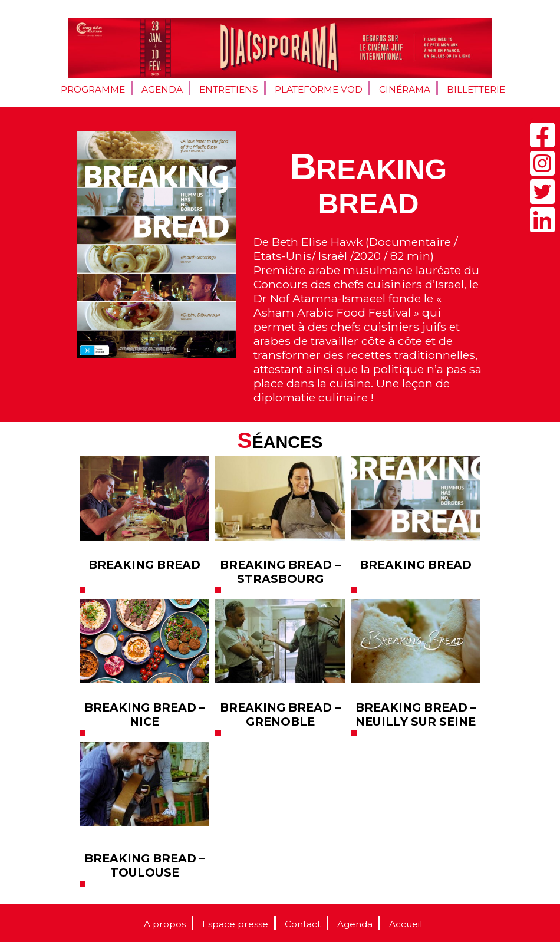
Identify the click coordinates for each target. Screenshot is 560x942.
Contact (303, 924)
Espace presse (235, 924)
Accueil (406, 924)
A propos (165, 924)
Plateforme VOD (319, 89)
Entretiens (229, 89)
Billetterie (476, 89)
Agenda (162, 89)
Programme (93, 89)
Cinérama (405, 89)
